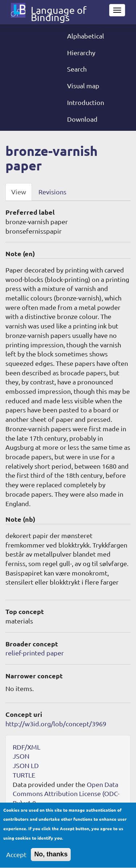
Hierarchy (81, 53)
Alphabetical (86, 36)
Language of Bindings (59, 12)
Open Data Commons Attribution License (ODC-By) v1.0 (66, 794)
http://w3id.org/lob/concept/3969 (56, 724)
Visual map (83, 86)
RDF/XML (26, 747)
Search (77, 69)
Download (82, 119)
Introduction (86, 102)
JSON (21, 756)
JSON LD (26, 765)
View (19, 192)
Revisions (52, 192)
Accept (16, 858)
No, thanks (51, 857)
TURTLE (24, 775)
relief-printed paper (35, 653)
